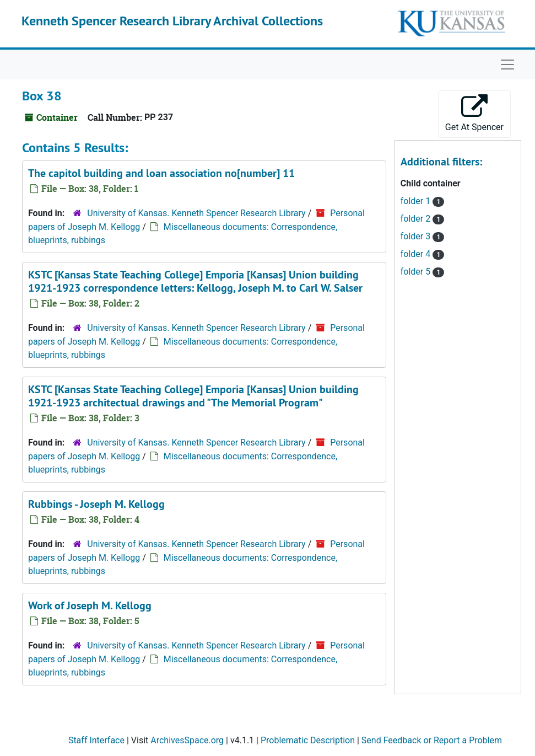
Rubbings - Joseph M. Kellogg (96, 504)
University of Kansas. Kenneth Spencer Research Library (196, 213)
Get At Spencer (474, 113)
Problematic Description (308, 740)
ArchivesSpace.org (187, 740)
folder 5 (417, 272)
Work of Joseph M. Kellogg (90, 605)
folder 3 (417, 236)
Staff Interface (96, 740)
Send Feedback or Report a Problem (432, 740)
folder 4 (417, 254)
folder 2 (417, 219)
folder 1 (417, 201)
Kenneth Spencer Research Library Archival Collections (172, 21)
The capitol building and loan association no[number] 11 (161, 173)
